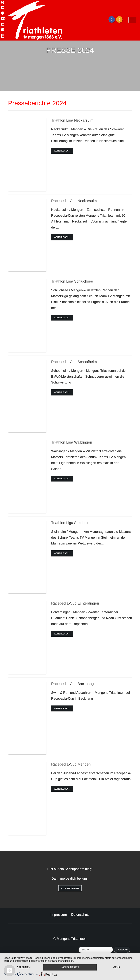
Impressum (59, 915)
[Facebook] (112, 19)
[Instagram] (119, 19)
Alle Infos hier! (70, 888)
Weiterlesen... (62, 151)
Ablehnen (24, 967)
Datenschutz (80, 915)
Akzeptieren (70, 967)
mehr (116, 967)
